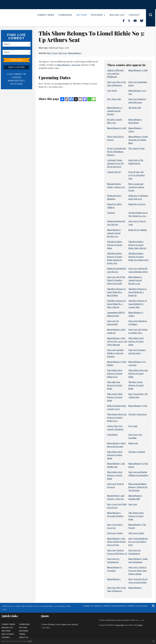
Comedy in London (92, 606)
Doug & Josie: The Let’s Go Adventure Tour (137, 175)
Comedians (65, 15)
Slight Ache (133, 443)
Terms (22, 634)
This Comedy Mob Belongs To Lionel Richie (115, 397)
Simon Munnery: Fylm (138, 406)
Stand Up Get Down (137, 204)
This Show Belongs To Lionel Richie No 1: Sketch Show (116, 292)
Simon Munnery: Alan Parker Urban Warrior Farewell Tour (117, 542)
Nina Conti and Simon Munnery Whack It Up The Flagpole (138, 487)
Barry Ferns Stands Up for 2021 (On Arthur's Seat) (138, 542)
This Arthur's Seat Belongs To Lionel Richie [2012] (115, 373)
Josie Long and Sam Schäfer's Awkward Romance (115, 353)
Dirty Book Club (114, 99)
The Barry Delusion (137, 452)
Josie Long (63, 53)
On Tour (82, 15)
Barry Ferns (52, 53)
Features (98, 15)
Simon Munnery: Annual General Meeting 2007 (114, 233)
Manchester (16, 81)
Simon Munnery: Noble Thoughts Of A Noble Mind (138, 140)
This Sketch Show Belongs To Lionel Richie (115, 245)
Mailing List (117, 15)
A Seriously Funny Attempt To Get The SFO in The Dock (116, 163)
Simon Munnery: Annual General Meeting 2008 (135, 280)
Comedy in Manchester (114, 606)
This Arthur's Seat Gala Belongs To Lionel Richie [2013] (117, 417)
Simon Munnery (75, 53)
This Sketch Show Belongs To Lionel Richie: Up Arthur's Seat (138, 257)
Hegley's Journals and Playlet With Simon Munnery (116, 152)
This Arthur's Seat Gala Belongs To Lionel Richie (138, 373)
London (16, 77)
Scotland (17, 84)
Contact (134, 15)
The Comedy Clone (137, 148)
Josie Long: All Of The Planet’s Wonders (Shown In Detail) (116, 280)
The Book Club (135, 108)
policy (30, 641)
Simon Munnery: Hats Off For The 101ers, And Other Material (117, 341)
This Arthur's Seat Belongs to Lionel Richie (115, 455)
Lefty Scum (112, 91)
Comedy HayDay (114, 172)
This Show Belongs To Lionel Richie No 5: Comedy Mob (138, 304)
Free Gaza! (133, 426)
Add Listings (8, 634)
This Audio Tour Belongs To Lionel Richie (115, 385)
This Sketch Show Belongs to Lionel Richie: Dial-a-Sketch (137, 245)
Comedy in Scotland (137, 606)
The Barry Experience (138, 414)
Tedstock (111, 213)
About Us (23, 637)
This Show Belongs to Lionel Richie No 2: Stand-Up (138, 292)
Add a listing (16, 67)
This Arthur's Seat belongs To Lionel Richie (136, 341)
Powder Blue (119, 625)
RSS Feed (6, 631)
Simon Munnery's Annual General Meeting (115, 111)
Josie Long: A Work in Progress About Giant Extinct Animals (138, 571)
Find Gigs (17, 60)
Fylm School (112, 435)
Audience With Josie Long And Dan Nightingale (115, 73)
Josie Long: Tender (115, 533)
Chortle (140, 625)
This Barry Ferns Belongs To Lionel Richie (136, 385)
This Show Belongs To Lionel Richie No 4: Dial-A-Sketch (116, 304)
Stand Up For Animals (138, 230)
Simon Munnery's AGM (138, 70)
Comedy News (46, 15)
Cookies (6, 637)
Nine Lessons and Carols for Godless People (136, 187)
